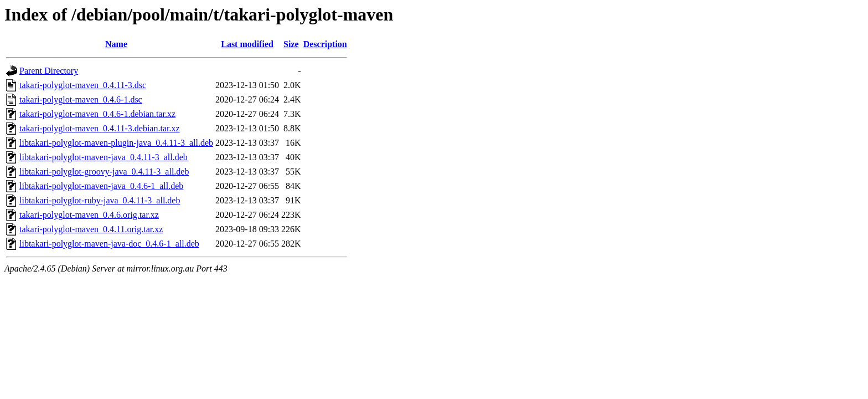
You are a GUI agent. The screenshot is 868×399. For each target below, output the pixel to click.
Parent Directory (49, 71)
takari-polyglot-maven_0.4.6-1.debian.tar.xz (97, 114)
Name (116, 44)
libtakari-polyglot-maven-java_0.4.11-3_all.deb (104, 157)
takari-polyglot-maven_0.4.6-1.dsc (81, 99)
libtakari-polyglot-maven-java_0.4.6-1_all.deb (101, 186)
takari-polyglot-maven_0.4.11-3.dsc (83, 85)
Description (325, 44)
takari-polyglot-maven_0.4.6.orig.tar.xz (89, 215)
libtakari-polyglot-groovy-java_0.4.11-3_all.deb (104, 172)
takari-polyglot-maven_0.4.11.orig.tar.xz (91, 229)
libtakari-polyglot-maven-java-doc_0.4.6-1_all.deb (109, 244)
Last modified (247, 44)
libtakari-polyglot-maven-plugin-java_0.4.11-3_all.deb (116, 143)
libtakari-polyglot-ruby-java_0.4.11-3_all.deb (100, 200)
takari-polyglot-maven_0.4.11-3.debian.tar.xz (100, 128)
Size (291, 44)
